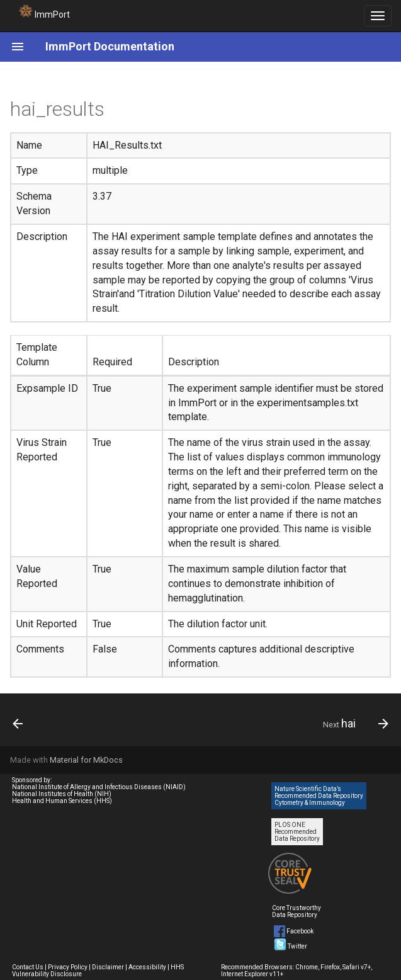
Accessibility (147, 967)
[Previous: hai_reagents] (19, 724)
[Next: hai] (353, 724)
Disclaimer (108, 967)
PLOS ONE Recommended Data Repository (297, 832)
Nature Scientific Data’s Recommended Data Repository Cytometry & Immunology (319, 796)
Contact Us (28, 967)
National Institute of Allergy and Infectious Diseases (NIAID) (99, 787)
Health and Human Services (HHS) (62, 801)
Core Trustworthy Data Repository (297, 911)
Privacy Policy (68, 967)
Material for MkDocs (86, 760)
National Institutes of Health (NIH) (62, 794)
